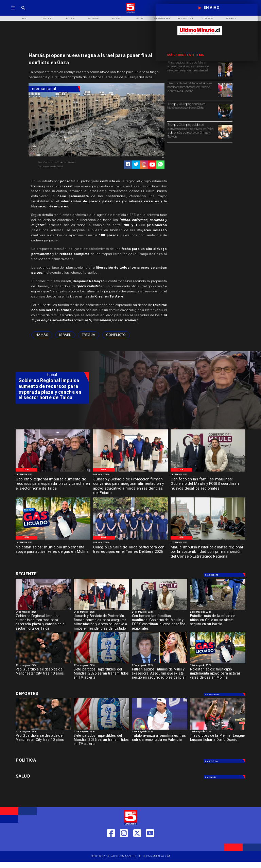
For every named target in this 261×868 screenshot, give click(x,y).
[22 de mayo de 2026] (218, 612)
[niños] (218, 610)
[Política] (71, 18)
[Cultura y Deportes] (52, 574)
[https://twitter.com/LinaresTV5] (137, 845)
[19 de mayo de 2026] (53, 542)
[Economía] (93, 18)
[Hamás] (42, 335)
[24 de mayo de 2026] (53, 475)
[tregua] (89, 335)
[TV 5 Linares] (23, 12)
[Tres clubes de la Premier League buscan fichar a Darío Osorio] (218, 741)
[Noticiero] (48, 18)
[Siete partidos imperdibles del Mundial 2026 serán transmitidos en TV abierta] (101, 675)
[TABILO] (160, 729)
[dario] (218, 729)
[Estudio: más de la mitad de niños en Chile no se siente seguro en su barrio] (218, 622)
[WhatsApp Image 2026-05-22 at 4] (130, 471)
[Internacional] (54, 89)
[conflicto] (116, 335)
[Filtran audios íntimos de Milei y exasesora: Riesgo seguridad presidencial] (225, 76)
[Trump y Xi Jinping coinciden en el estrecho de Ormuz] (225, 139)
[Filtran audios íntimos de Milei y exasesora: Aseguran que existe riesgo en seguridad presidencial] (192, 69)
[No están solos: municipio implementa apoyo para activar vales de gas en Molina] (53, 552)
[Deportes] (225, 575)
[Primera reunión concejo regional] (208, 539)
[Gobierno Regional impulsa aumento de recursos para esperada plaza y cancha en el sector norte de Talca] (53, 484)
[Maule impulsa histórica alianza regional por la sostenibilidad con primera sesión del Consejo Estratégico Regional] (208, 552)
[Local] (26, 470)
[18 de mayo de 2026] (208, 542)
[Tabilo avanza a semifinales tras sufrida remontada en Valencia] (160, 741)
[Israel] (65, 335)
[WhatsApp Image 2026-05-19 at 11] (130, 539)
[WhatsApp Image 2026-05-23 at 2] (53, 471)
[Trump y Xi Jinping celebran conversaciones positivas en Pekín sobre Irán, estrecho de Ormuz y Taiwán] (192, 131)
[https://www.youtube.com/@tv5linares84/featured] (152, 165)
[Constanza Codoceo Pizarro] (66, 163)
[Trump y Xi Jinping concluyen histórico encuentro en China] (192, 111)
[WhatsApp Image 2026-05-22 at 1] (208, 471)
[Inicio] (24, 18)
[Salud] (139, 18)
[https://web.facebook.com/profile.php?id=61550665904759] (111, 845)
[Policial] (117, 18)
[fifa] (101, 663)
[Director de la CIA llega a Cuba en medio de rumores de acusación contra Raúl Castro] (192, 90)
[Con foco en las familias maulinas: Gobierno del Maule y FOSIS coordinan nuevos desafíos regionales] (208, 484)
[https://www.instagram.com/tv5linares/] (144, 165)
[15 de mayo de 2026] (160, 732)
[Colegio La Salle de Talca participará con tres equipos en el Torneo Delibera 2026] (130, 552)
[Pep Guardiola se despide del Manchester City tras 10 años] (43, 663)
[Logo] (130, 12)
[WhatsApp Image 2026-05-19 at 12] (53, 539)
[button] (42, 335)
